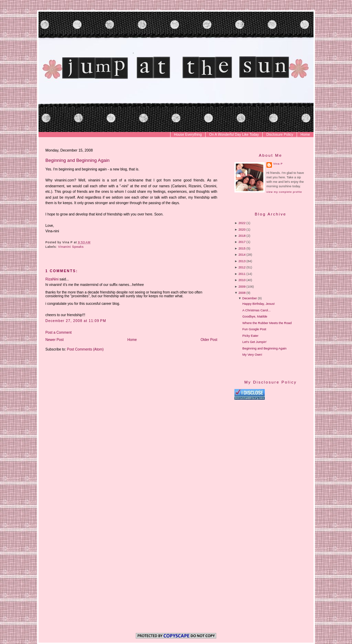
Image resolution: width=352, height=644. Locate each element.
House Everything (188, 135)
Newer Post (54, 340)
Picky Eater (250, 336)
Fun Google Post (254, 329)
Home (305, 135)
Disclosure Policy (280, 135)
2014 (242, 255)
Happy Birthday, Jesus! (258, 304)
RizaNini (52, 279)
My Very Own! (252, 355)
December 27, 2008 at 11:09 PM (76, 321)
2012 (242, 267)
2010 (242, 280)
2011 (242, 274)
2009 (242, 287)
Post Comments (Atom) (85, 349)
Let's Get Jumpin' (255, 342)
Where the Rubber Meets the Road (267, 323)
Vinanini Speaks (71, 247)
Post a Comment (58, 332)
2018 (242, 236)
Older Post (209, 340)
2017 (242, 242)
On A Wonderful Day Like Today (234, 135)
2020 (242, 230)
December (250, 298)
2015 (242, 248)
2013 (242, 261)
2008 (242, 293)
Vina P (278, 164)
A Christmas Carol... (256, 310)
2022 (242, 223)
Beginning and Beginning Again (78, 160)
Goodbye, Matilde (255, 317)
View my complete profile (284, 192)
